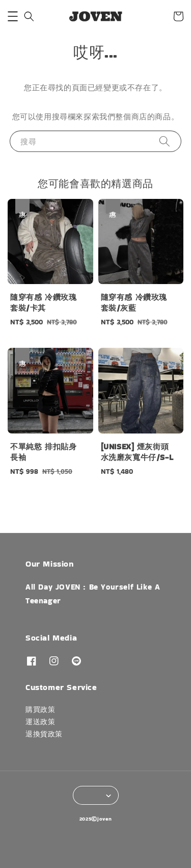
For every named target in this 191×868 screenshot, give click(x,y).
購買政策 (40, 709)
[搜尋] (165, 141)
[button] (13, 16)
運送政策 (40, 722)
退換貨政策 (44, 734)
